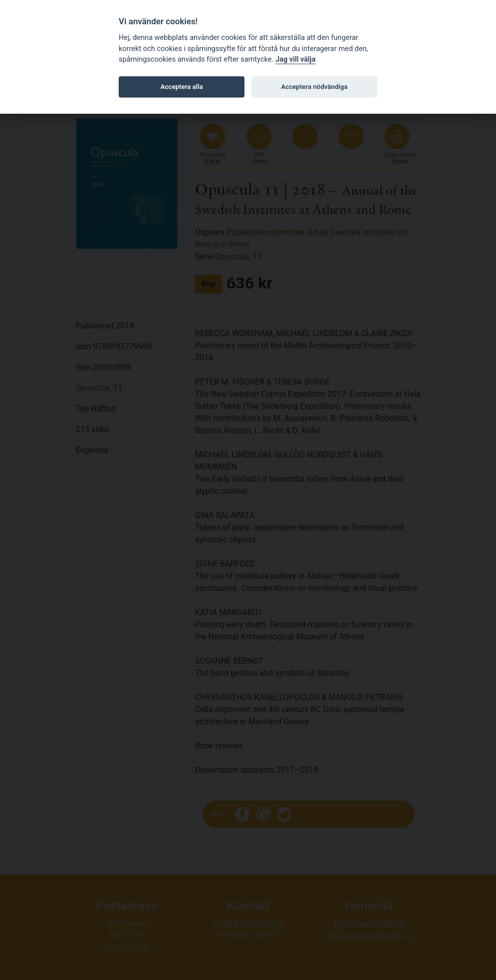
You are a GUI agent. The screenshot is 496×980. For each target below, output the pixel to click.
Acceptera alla (182, 87)
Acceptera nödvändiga (314, 87)
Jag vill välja (295, 59)
